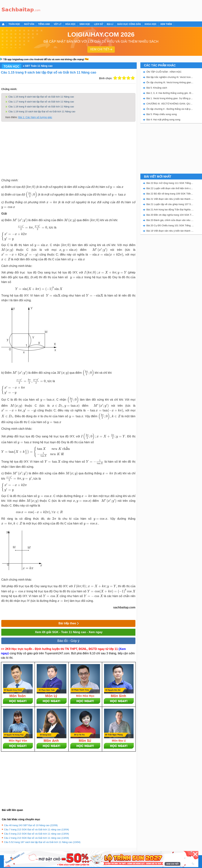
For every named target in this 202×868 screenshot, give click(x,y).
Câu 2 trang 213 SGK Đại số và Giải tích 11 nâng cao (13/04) (37, 838)
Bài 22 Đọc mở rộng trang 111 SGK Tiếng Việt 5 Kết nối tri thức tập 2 (170, 183)
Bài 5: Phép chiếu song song (162, 114)
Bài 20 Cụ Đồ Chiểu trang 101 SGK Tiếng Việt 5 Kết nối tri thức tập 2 (170, 225)
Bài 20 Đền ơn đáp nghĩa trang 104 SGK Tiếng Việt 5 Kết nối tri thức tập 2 (170, 215)
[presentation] (31, 187)
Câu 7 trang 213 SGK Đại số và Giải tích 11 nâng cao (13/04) (37, 829)
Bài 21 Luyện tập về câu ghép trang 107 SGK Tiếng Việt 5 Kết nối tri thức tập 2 (170, 204)
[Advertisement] (109, 10)
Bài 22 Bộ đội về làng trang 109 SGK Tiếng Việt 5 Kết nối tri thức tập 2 (170, 194)
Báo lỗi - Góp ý (68, 641)
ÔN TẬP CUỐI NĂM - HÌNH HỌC (164, 72)
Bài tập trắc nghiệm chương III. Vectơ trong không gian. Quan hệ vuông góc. (170, 77)
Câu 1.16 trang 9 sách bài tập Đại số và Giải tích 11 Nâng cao (41, 97)
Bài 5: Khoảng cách (157, 88)
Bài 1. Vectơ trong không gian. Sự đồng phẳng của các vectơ (170, 98)
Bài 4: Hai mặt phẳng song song (163, 120)
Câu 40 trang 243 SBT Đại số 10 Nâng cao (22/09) (31, 825)
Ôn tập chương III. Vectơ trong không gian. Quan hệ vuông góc (170, 82)
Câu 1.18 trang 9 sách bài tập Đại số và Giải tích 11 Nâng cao (41, 107)
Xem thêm (166, 24)
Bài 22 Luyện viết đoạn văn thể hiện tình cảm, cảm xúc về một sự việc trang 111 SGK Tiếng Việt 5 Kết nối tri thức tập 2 (170, 188)
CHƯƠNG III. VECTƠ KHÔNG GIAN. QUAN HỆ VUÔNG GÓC (170, 104)
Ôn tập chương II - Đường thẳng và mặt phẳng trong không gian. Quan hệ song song (170, 109)
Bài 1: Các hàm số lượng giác (35, 117)
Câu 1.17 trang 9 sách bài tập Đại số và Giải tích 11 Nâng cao (41, 102)
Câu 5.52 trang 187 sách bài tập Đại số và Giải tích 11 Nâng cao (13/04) (42, 842)
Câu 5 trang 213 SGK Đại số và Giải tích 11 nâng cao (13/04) (37, 834)
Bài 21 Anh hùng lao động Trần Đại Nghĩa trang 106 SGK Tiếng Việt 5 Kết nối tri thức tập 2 (170, 210)
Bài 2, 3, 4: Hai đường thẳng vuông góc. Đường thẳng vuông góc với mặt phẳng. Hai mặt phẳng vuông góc (170, 93)
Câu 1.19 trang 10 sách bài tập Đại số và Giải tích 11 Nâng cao (42, 111)
